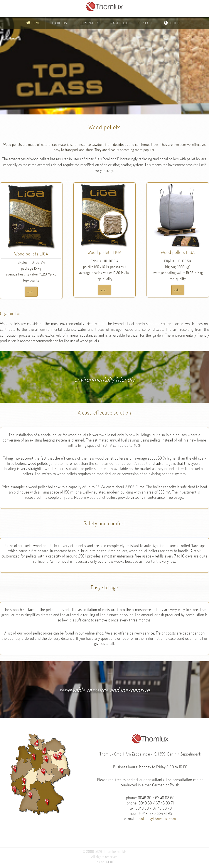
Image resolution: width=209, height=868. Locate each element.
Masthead (119, 23)
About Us (59, 23)
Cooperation (88, 23)
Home (35, 23)
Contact (145, 23)
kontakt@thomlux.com (156, 819)
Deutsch (175, 23)
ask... (31, 292)
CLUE (110, 862)
